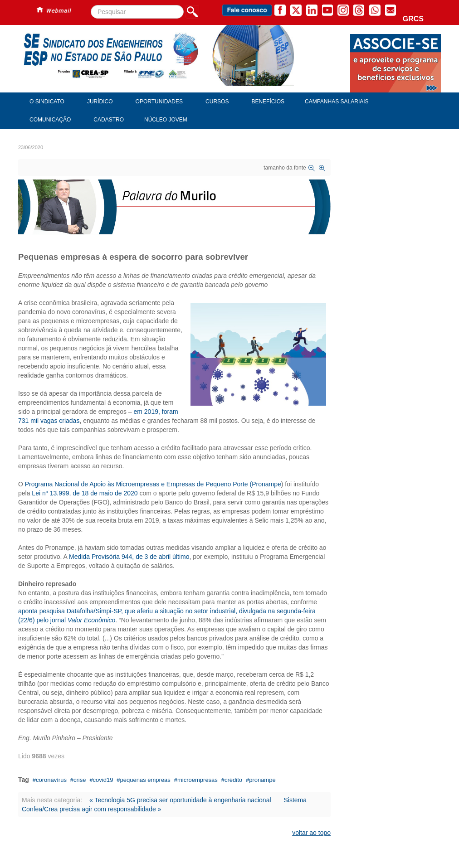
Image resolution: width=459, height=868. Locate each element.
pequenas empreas (145, 780)
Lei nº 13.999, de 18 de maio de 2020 (85, 493)
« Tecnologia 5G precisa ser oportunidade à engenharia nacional (180, 800)
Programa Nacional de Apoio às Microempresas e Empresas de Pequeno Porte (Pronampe (153, 484)
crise (80, 780)
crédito (233, 780)
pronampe (262, 780)
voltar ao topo (311, 833)
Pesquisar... (91, 5)
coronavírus (51, 780)
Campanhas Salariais (337, 102)
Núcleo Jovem (166, 120)
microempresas (198, 780)
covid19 (103, 780)
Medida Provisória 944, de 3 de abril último (129, 557)
